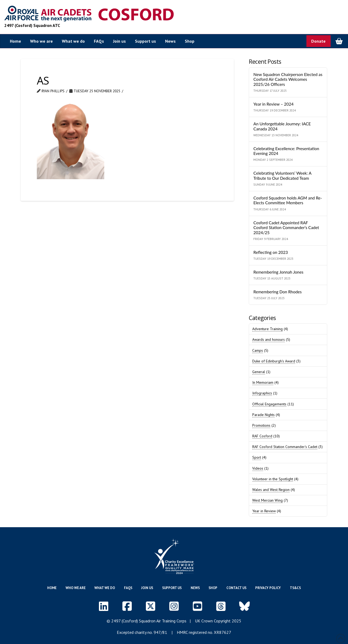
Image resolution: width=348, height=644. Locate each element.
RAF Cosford (262, 436)
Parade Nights (263, 415)
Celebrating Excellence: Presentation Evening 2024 (286, 151)
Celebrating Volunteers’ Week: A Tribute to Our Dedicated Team (282, 176)
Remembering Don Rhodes (277, 292)
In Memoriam (263, 382)
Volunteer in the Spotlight (273, 479)
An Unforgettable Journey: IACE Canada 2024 (282, 126)
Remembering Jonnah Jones (278, 272)
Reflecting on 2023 (271, 252)
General (259, 372)
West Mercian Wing (267, 500)
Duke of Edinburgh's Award (274, 361)
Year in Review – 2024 (273, 104)
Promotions (261, 425)
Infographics (262, 393)
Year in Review (264, 511)
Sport (257, 457)
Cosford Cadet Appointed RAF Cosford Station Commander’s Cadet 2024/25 (286, 228)
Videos (258, 468)
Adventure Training (267, 329)
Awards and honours (269, 339)
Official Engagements (269, 404)
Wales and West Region (271, 490)
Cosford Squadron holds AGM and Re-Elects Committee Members (288, 200)
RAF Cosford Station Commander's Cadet (285, 447)
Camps (258, 350)
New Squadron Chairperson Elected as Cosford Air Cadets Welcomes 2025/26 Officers (288, 79)
